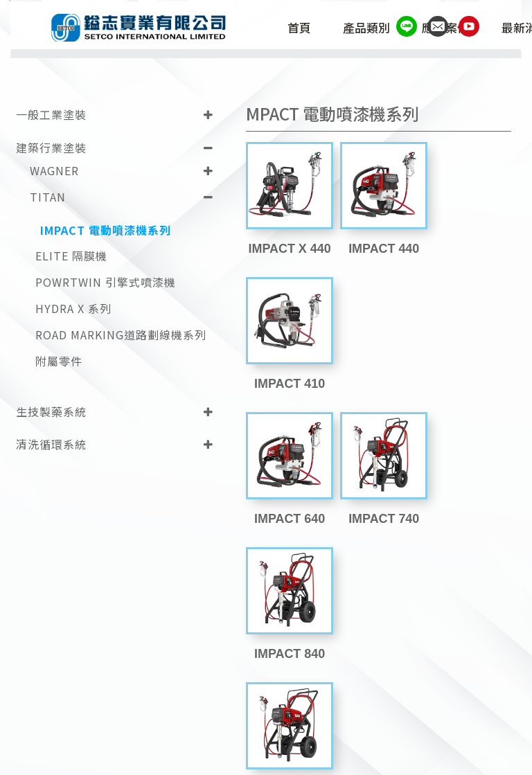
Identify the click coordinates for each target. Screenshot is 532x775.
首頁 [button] (303, 29)
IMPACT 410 (469, 244)
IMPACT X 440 (288, 244)
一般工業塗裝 (51, 114)
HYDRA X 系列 (73, 308)
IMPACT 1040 (288, 510)
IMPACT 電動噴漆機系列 (106, 229)
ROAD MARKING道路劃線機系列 (121, 334)
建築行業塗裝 (51, 147)
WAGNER (54, 170)
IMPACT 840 (469, 377)
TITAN (48, 196)
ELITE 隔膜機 (71, 255)
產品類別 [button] (370, 29)
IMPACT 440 (379, 244)
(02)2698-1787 (214, 729)
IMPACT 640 (288, 377)
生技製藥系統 (51, 410)
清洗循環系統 (51, 443)
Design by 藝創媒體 (444, 757)
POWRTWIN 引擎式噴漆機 (106, 282)
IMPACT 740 (379, 377)
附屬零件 (59, 360)
